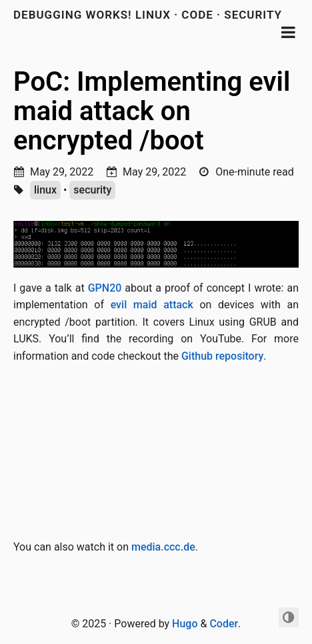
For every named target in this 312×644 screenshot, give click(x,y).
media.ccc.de (163, 547)
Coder (224, 624)
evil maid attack (152, 305)
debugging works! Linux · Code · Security (148, 15)
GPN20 (105, 288)
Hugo (185, 624)
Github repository (222, 356)
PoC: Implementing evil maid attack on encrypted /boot (152, 111)
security (92, 190)
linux (45, 190)
